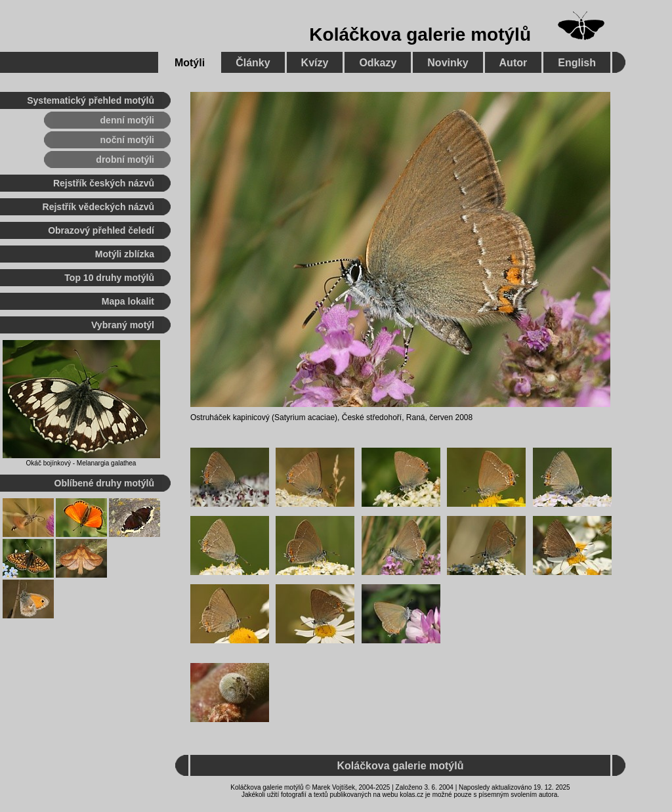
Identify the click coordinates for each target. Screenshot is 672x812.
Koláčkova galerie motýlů (420, 34)
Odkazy (378, 63)
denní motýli (127, 120)
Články (253, 63)
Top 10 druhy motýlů (109, 278)
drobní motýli (125, 160)
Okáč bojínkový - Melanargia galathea (81, 463)
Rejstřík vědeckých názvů (98, 207)
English (577, 63)
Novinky (448, 63)
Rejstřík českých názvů (104, 183)
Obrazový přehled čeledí (101, 230)
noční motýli (127, 140)
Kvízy (315, 63)
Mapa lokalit (128, 301)
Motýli (190, 63)
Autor (514, 63)
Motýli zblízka (125, 254)
